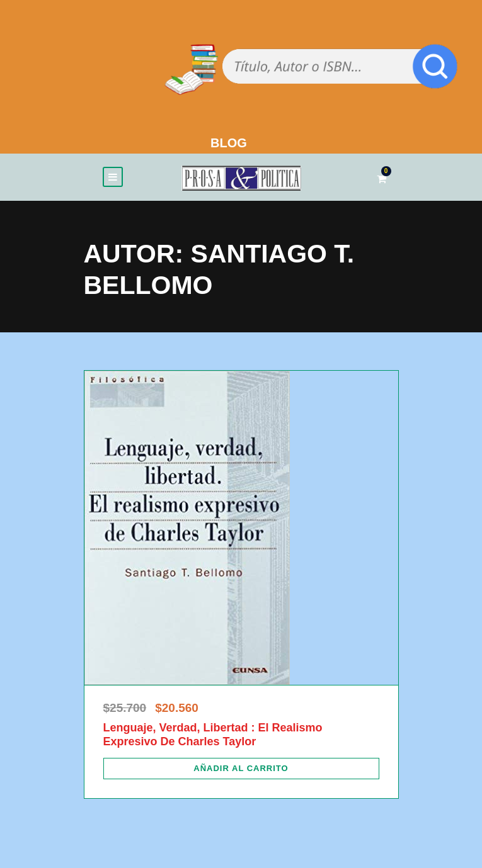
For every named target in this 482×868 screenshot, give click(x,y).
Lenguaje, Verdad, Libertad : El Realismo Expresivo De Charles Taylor (213, 735)
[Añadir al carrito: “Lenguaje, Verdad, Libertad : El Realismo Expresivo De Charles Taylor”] (241, 769)
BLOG (229, 143)
